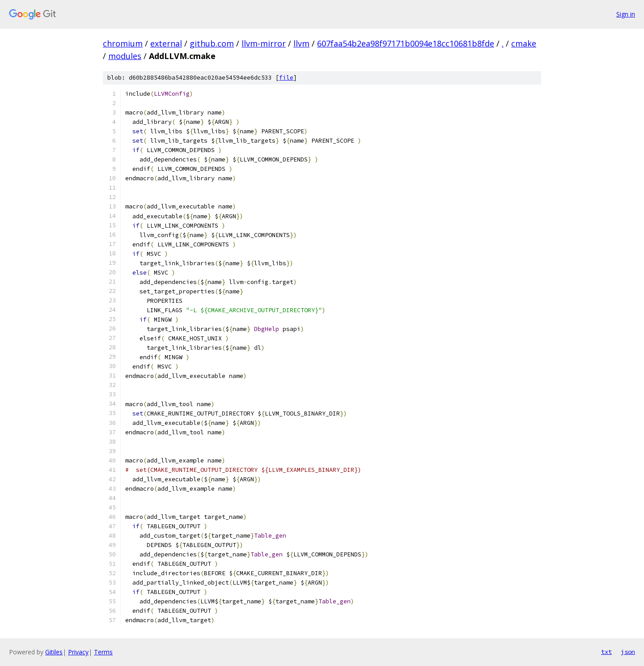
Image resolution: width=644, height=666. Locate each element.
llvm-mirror (264, 43)
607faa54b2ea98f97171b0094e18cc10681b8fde (406, 43)
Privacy (78, 652)
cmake (524, 43)
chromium (123, 43)
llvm (301, 43)
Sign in (626, 14)
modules (125, 56)
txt (606, 652)
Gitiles (54, 652)
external (166, 43)
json (628, 652)
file (286, 78)
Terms (103, 652)
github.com (212, 43)
